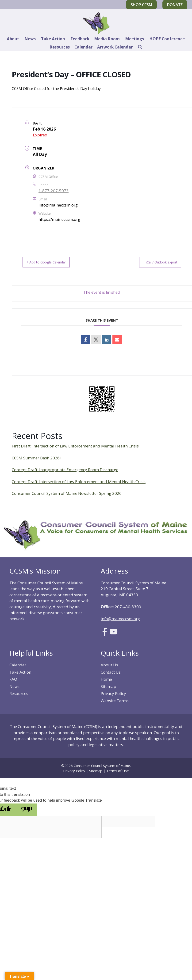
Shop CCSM (141, 5)
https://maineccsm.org (59, 219)
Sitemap (108, 686)
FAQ (13, 679)
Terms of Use (118, 771)
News (30, 39)
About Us (109, 665)
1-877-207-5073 (54, 191)
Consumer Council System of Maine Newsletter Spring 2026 (67, 493)
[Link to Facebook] (105, 634)
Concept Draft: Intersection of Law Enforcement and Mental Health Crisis (79, 482)
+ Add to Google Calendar (52, 262)
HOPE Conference (167, 39)
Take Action (53, 39)
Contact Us (111, 672)
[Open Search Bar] (140, 47)
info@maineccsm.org (58, 205)
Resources (60, 47)
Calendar (83, 47)
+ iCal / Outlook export (154, 262)
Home (106, 679)
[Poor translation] (26, 810)
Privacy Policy (113, 693)
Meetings (134, 39)
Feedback (80, 39)
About (13, 39)
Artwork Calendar (115, 47)
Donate (175, 5)
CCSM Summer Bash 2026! (36, 458)
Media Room (107, 39)
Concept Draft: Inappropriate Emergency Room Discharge (65, 470)
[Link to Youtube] (114, 634)
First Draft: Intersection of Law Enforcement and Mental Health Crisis (75, 446)
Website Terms (115, 701)
